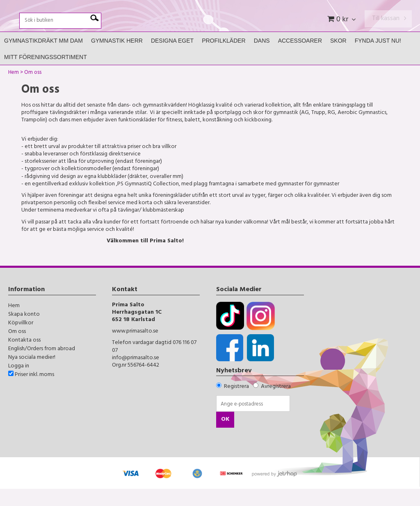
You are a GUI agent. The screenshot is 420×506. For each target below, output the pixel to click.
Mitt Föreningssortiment (46, 74)
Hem (14, 91)
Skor (338, 58)
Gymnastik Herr (117, 58)
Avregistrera (276, 404)
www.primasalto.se (135, 349)
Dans (262, 58)
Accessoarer (300, 58)
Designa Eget (172, 58)
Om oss (33, 91)
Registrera (236, 404)
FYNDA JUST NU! (378, 58)
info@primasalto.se (136, 375)
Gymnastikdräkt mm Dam (43, 58)
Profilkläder (224, 58)
